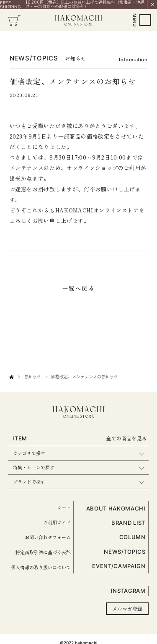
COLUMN (133, 537)
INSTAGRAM (128, 591)
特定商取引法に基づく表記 (43, 552)
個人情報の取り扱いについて (41, 567)
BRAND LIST (129, 523)
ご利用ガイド (57, 522)
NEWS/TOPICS (125, 552)
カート (64, 507)
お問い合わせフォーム (48, 537)
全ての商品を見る (126, 438)
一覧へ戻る (79, 288)
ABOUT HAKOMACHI (116, 508)
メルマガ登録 (127, 609)
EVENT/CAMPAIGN (119, 566)
